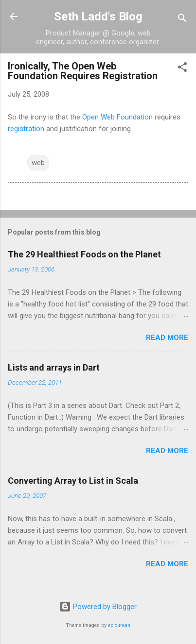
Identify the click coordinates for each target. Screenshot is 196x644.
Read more (167, 338)
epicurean (119, 625)
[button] (182, 69)
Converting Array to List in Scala (73, 481)
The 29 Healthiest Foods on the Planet (84, 254)
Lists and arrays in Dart (54, 367)
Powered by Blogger (98, 607)
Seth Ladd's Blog (98, 17)
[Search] (182, 20)
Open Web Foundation (117, 117)
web (38, 163)
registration (26, 129)
